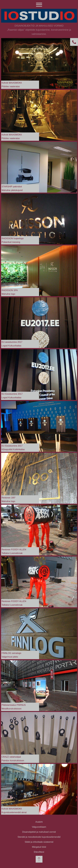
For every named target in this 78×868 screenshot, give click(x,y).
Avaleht (39, 822)
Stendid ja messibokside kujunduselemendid (39, 837)
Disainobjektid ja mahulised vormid (39, 832)
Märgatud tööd (39, 847)
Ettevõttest (39, 852)
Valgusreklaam (39, 827)
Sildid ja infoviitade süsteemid (39, 842)
